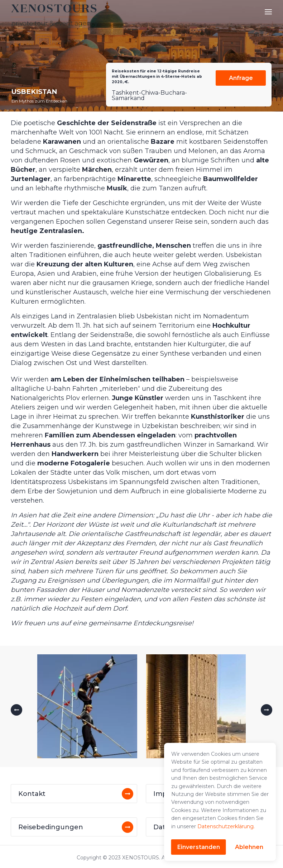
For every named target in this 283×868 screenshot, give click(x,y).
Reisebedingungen (51, 827)
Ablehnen (249, 847)
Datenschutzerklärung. (226, 826)
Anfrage (241, 78)
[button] (16, 710)
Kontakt (32, 794)
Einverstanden (199, 847)
